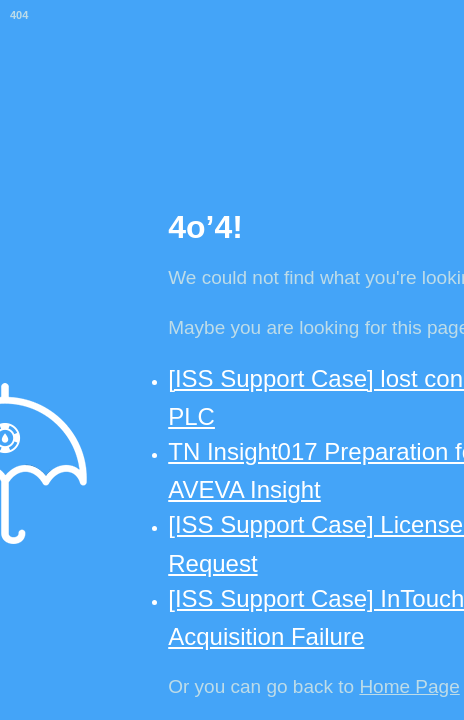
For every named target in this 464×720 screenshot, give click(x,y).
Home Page (409, 686)
